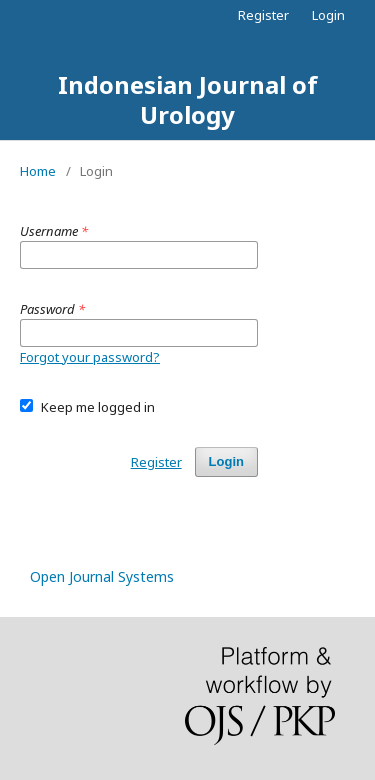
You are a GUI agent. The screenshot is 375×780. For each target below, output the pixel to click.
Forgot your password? (90, 357)
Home (38, 171)
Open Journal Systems (102, 576)
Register (263, 15)
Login (328, 15)
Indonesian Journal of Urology (188, 99)
